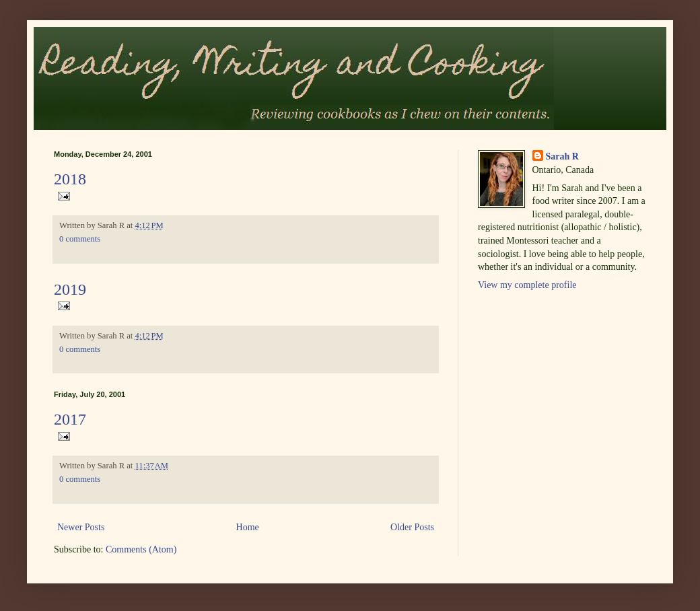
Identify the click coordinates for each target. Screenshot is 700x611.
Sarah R (562, 156)
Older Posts (412, 527)
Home (248, 527)
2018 (70, 179)
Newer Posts (81, 527)
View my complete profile (527, 285)
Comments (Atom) (141, 549)
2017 (70, 419)
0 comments (80, 239)
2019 (70, 289)
